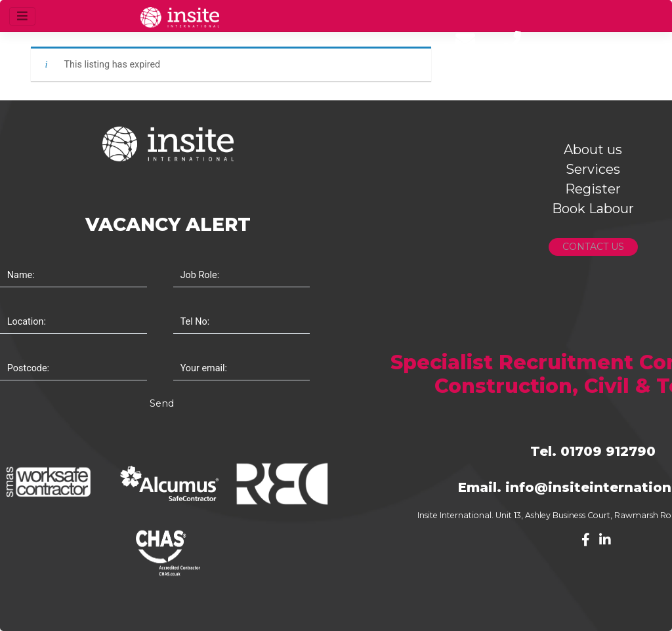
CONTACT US (593, 247)
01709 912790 (608, 451)
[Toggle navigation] (22, 16)
